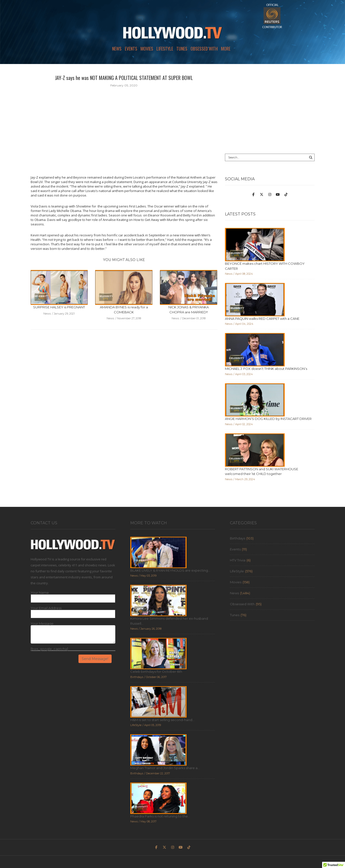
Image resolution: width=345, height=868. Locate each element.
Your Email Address (46, 608)
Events (131, 49)
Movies (147, 49)
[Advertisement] (270, 109)
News (117, 49)
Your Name (40, 593)
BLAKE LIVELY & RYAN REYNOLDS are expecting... (170, 570)
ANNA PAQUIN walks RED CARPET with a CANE (262, 319)
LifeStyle (165, 49)
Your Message (42, 624)
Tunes (182, 49)
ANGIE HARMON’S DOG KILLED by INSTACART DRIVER (268, 419)
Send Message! (95, 659)
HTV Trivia (238, 560)
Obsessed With (204, 49)
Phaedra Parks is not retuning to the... (160, 816)
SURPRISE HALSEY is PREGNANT (59, 307)
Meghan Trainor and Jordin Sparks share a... (165, 768)
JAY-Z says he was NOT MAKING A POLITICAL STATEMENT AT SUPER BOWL (124, 78)
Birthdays (238, 538)
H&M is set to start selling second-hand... (162, 720)
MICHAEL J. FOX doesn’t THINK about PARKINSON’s (266, 369)
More (226, 49)
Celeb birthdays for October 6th (156, 671)
